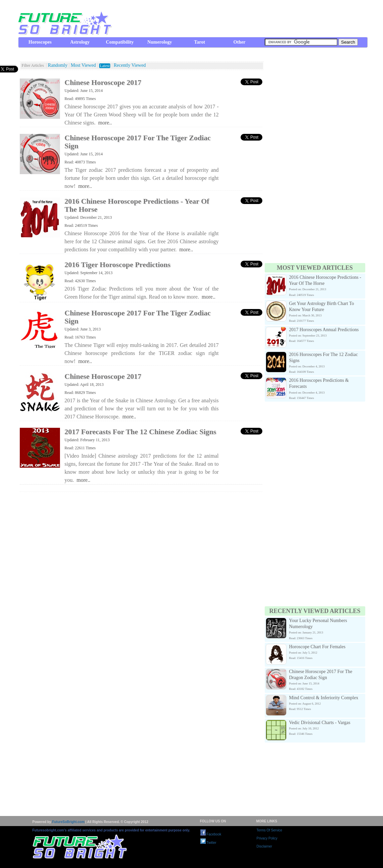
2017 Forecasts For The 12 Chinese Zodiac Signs (141, 432)
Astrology (80, 42)
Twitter (208, 843)
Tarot (200, 42)
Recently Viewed (130, 65)
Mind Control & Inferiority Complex (324, 698)
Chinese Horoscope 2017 (103, 82)
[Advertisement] (246, 18)
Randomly (58, 65)
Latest (105, 66)
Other (240, 42)
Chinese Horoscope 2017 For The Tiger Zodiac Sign (138, 142)
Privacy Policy (267, 838)
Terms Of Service (270, 830)
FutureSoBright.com (68, 822)
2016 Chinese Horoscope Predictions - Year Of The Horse (137, 205)
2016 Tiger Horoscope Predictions (118, 265)
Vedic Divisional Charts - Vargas (320, 723)
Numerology (160, 42)
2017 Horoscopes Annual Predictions (324, 330)
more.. (105, 123)
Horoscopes (40, 42)
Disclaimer (265, 846)
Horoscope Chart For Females (317, 647)
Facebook (211, 834)
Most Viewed (83, 65)
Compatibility (120, 42)
